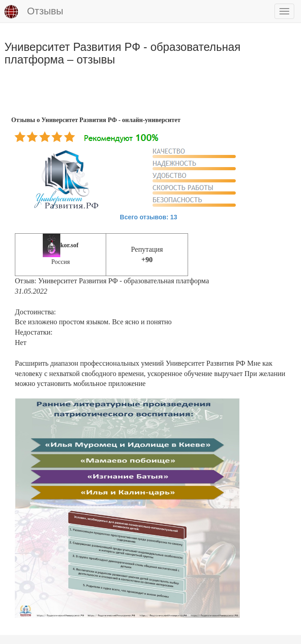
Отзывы (34, 12)
